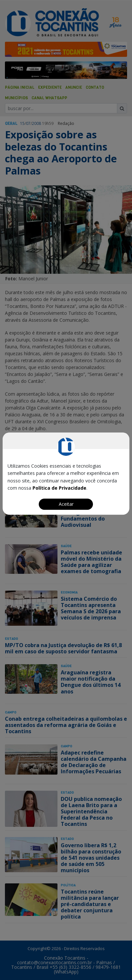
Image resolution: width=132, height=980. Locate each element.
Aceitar (66, 504)
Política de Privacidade (59, 488)
